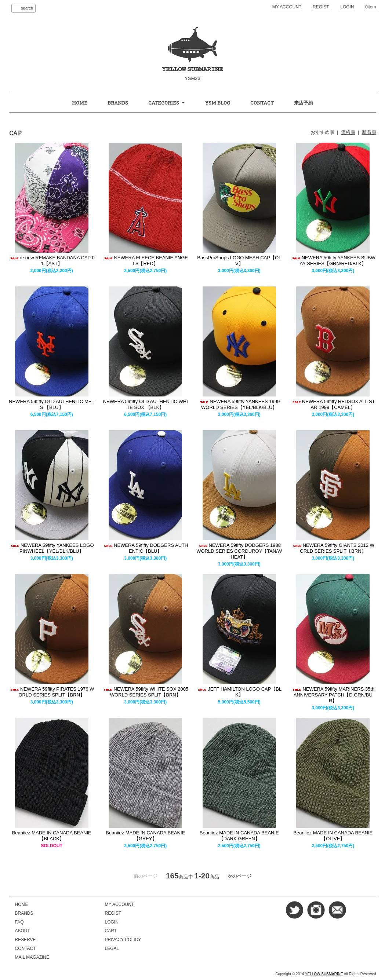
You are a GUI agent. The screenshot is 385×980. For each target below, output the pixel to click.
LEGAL (112, 948)
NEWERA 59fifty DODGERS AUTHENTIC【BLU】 (145, 548)
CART (111, 931)
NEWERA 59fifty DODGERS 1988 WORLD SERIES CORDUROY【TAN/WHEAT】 (239, 551)
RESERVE (26, 940)
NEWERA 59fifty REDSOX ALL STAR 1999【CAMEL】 (333, 404)
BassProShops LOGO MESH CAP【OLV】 (239, 261)
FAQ (19, 922)
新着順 (369, 132)
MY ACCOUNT (287, 7)
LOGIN (347, 7)
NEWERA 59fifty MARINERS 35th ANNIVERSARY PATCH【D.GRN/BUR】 (333, 695)
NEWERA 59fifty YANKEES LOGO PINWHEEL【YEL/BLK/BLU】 (52, 548)
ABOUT (23, 931)
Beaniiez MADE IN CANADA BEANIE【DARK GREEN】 (239, 836)
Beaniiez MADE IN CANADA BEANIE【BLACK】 (52, 836)
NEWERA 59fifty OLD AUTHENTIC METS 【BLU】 (52, 404)
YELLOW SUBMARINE (324, 974)
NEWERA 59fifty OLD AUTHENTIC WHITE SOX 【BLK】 (146, 404)
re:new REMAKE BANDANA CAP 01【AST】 (52, 261)
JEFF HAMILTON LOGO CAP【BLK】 (239, 692)
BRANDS (118, 103)
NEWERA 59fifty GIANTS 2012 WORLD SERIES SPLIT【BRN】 (333, 548)
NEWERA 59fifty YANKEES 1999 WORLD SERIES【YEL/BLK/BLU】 (239, 404)
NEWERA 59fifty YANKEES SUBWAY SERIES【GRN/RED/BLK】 (333, 261)
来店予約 (304, 103)
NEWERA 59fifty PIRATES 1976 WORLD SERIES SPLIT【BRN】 (52, 692)
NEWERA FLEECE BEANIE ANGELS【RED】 (145, 261)
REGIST (321, 7)
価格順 (348, 132)
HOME (80, 103)
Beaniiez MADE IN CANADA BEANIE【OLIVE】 (333, 836)
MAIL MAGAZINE (32, 957)
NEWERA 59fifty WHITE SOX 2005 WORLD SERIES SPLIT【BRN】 (145, 692)
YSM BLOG (218, 103)
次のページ (239, 876)
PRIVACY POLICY (123, 940)
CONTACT (262, 103)
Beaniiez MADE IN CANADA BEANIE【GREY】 (145, 836)
